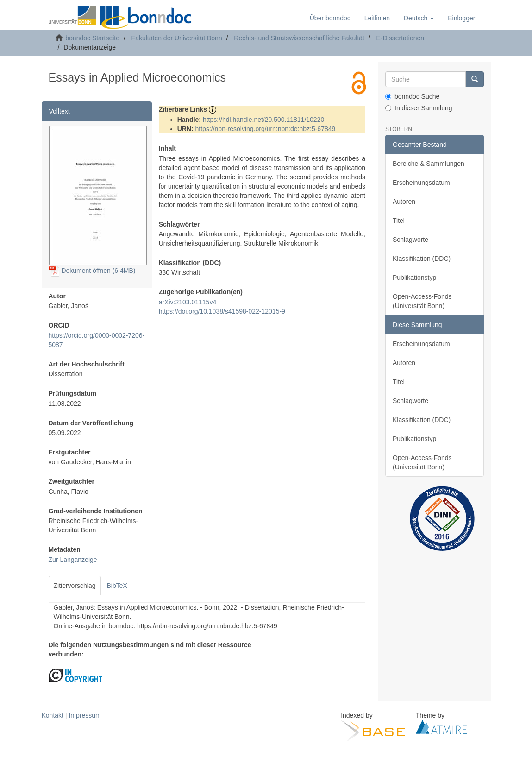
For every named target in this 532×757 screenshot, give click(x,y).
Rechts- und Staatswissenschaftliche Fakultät (299, 38)
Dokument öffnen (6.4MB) (92, 271)
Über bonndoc (330, 18)
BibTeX (117, 586)
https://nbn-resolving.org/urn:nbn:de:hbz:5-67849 (266, 129)
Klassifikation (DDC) (422, 259)
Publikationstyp (414, 278)
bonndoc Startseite (92, 38)
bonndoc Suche (412, 96)
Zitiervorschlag (75, 586)
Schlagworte (410, 240)
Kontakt (53, 715)
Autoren (404, 202)
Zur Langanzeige (73, 560)
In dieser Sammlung (419, 108)
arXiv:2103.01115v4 (188, 302)
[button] (419, 18)
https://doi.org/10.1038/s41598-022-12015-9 (222, 311)
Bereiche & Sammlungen (429, 164)
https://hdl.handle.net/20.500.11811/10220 (263, 120)
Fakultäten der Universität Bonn (177, 38)
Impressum (84, 715)
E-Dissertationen (401, 38)
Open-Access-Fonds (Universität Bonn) (422, 301)
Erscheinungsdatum (421, 183)
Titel (399, 221)
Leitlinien (377, 18)
